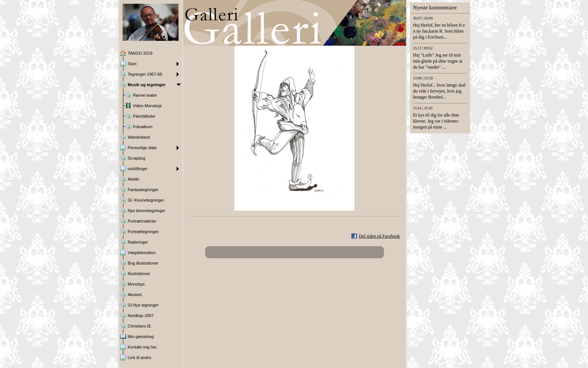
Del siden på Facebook (379, 236)
